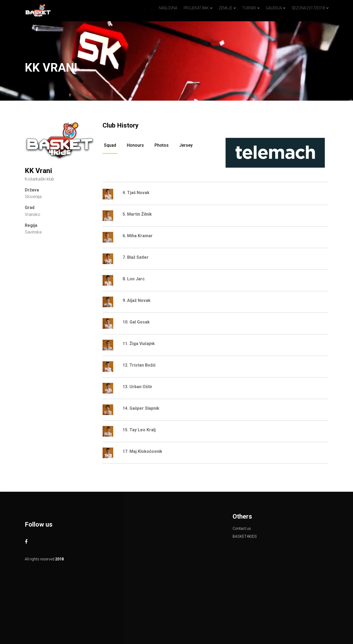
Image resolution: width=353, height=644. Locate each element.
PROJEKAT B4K (196, 8)
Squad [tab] (110, 145)
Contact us (242, 528)
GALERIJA (274, 8)
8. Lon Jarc (134, 279)
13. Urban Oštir (137, 387)
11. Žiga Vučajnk (139, 344)
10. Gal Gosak (136, 322)
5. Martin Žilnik (137, 214)
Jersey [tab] (186, 145)
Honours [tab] (135, 145)
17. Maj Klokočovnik (142, 451)
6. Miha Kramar (138, 236)
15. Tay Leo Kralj (139, 430)
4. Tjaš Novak (136, 193)
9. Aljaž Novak (137, 300)
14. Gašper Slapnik (141, 408)
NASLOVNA (168, 8)
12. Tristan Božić (139, 365)
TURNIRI (249, 8)
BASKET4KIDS (245, 536)
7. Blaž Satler (136, 257)
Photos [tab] (162, 145)
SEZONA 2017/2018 (308, 8)
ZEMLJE (226, 8)
